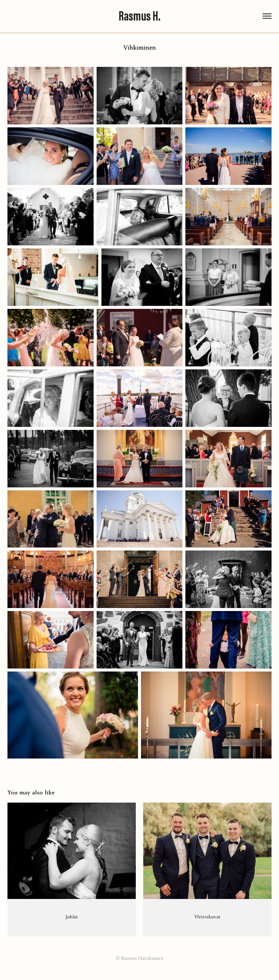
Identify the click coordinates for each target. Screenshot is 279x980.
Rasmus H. (139, 16)
